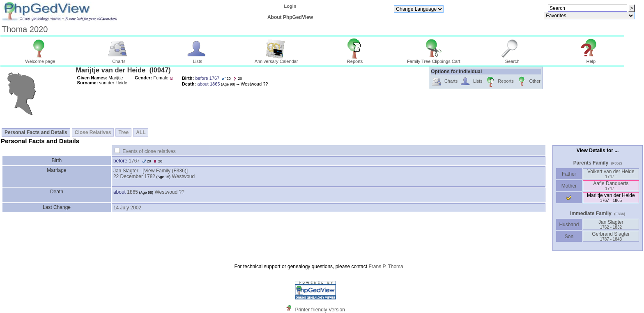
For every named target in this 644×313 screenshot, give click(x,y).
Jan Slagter (126, 171)
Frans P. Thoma (386, 267)
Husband (569, 225)
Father (569, 174)
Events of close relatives (149, 151)
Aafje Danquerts (611, 186)
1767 (134, 161)
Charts (119, 59)
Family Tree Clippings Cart (434, 59)
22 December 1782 (134, 176)
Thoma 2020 (25, 29)
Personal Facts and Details (36, 132)
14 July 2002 (127, 208)
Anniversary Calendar (276, 59)
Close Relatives (93, 132)
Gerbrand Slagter (611, 236)
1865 (132, 192)
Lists (198, 59)
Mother (569, 186)
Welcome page (40, 59)
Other (528, 82)
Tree (123, 132)
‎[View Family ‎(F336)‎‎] (165, 171)
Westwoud (183, 176)
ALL (141, 132)
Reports (355, 59)
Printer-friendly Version (320, 310)
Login (290, 6)
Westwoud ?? (169, 192)
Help (591, 59)
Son (569, 236)
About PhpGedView (290, 17)
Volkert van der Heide (611, 174)
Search (512, 59)
